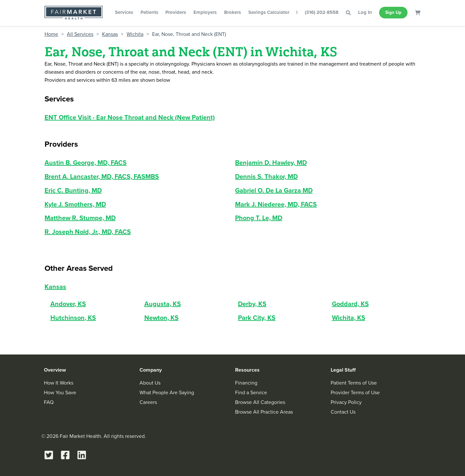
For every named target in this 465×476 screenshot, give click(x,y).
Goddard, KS (350, 304)
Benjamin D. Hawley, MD (271, 163)
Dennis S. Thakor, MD (266, 176)
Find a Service (251, 392)
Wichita (135, 34)
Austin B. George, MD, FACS (86, 163)
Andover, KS (68, 304)
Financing (246, 383)
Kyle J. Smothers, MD (75, 204)
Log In (365, 12)
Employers (205, 12)
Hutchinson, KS (73, 318)
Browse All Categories (260, 402)
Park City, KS (257, 318)
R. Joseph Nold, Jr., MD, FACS (88, 232)
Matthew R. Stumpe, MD (80, 218)
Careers (148, 402)
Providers (176, 12)
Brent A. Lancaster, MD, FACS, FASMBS (102, 176)
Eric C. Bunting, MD (73, 190)
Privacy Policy (346, 402)
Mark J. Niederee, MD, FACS (276, 204)
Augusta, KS (163, 304)
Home (51, 34)
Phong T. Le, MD (259, 218)
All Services (80, 34)
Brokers (232, 12)
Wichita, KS (349, 318)
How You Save (60, 392)
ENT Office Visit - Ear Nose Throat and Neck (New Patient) (130, 117)
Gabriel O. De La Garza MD (274, 190)
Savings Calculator (269, 12)
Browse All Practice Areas (264, 412)
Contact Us (343, 412)
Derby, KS (252, 304)
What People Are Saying (167, 392)
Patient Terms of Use (354, 383)
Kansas (110, 34)
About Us (150, 383)
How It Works (59, 383)
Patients (149, 12)
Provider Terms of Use (355, 392)
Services (124, 12)
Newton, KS (161, 318)
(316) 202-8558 (322, 12)
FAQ (49, 402)
